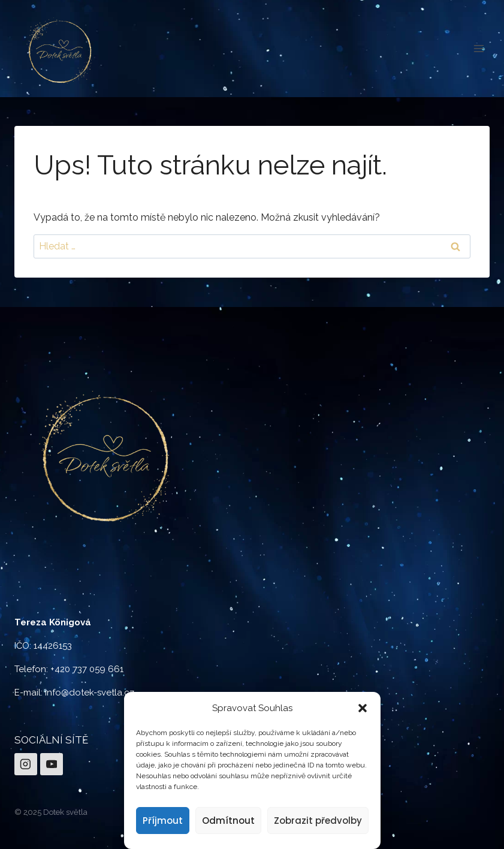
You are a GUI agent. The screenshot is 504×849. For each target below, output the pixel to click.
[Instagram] (26, 764)
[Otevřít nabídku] (479, 48)
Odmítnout (228, 821)
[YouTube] (52, 764)
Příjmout (163, 821)
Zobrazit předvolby (318, 821)
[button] (363, 708)
